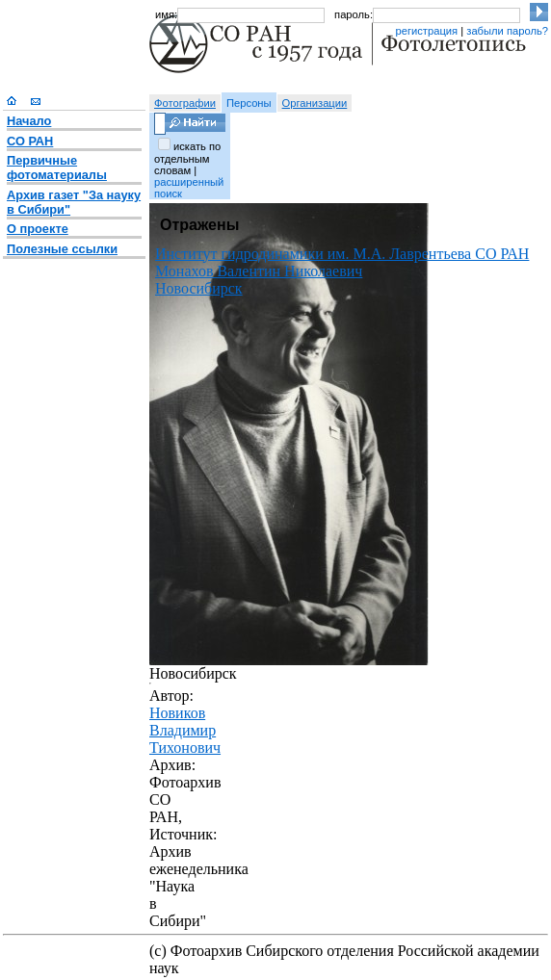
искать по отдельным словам (187, 158)
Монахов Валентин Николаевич (259, 271)
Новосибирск (199, 288)
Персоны (249, 103)
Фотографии (185, 103)
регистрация (426, 31)
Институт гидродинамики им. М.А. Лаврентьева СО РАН (342, 254)
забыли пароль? (507, 31)
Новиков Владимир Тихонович (185, 730)
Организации (315, 103)
